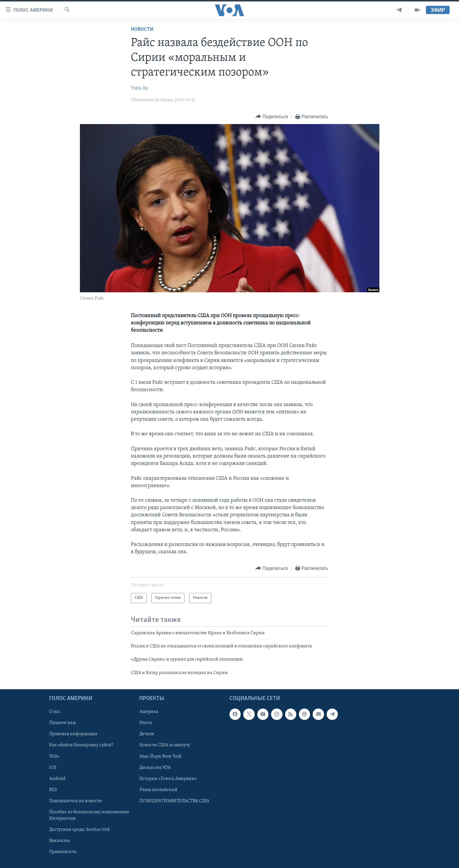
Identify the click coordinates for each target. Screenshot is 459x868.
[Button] (272, 117)
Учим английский (158, 790)
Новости (142, 29)
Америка (149, 712)
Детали (147, 734)
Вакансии (60, 841)
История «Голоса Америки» (168, 779)
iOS (53, 768)
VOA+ (55, 757)
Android (57, 779)
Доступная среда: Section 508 (79, 830)
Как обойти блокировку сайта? (81, 745)
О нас (55, 712)
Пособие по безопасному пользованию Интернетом (89, 815)
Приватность (63, 852)
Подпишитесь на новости (76, 801)
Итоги (146, 723)
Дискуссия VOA (155, 768)
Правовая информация (73, 734)
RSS (53, 790)
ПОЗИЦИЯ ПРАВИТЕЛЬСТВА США (174, 801)
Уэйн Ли (139, 88)
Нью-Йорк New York (160, 757)
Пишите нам (62, 723)
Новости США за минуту (165, 745)
